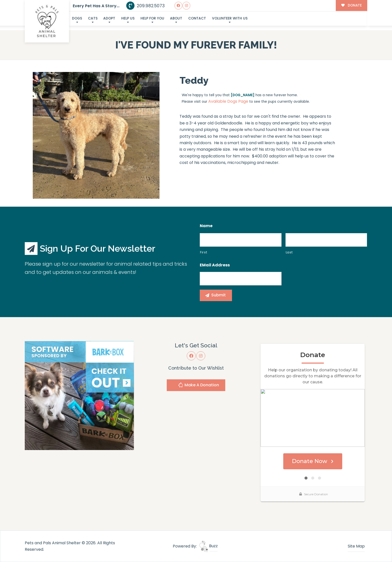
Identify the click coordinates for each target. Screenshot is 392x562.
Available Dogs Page (228, 101)
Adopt (109, 18)
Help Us (128, 18)
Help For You (152, 18)
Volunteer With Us (230, 18)
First (203, 252)
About (176, 18)
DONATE (351, 5)
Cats (93, 18)
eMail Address (215, 265)
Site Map (356, 546)
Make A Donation (198, 386)
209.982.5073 (146, 6)
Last (289, 252)
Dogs (77, 18)
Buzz (208, 546)
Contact (197, 18)
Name (206, 226)
